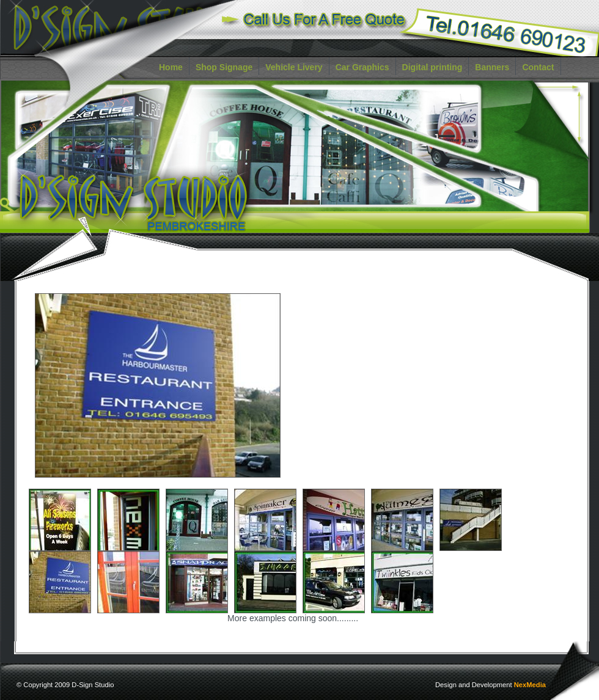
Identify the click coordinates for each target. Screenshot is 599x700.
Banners (492, 67)
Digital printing (432, 67)
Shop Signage (224, 67)
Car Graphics (362, 67)
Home (171, 67)
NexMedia (530, 685)
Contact (538, 67)
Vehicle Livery (294, 67)
